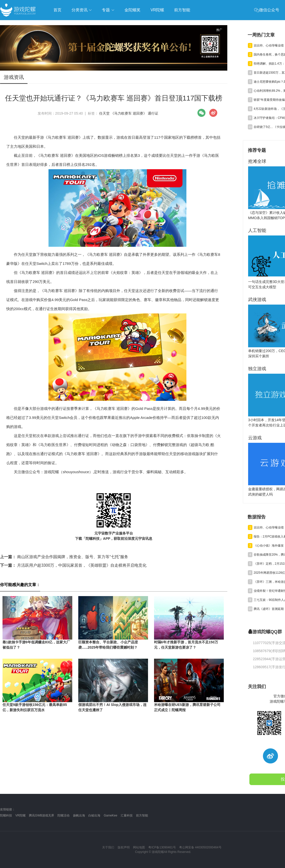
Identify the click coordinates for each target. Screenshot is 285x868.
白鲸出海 (94, 815)
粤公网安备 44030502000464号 (200, 847)
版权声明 (124, 847)
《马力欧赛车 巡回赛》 (129, 113)
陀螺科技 (6, 815)
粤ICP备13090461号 (162, 847)
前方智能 (142, 815)
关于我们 (108, 847)
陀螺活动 (63, 815)
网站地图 (139, 847)
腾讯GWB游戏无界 (42, 815)
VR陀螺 (20, 815)
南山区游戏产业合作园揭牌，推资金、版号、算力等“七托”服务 (64, 557)
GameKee (110, 815)
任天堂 (104, 113)
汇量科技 (127, 815)
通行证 (153, 113)
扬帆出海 (79, 815)
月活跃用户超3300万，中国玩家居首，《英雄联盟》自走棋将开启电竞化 (73, 565)
